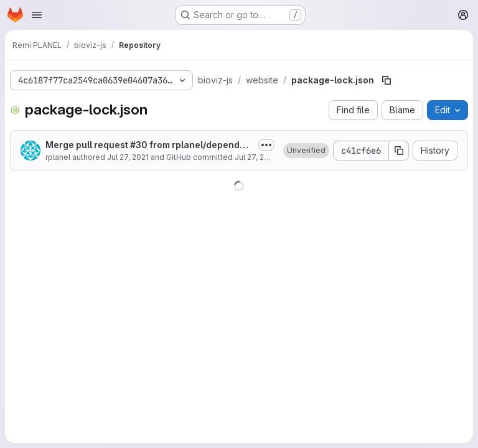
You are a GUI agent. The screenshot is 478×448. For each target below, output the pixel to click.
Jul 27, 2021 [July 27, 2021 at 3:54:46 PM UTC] (128, 157)
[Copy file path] (387, 80)
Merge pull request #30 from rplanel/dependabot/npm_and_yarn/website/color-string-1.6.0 (148, 145)
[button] (306, 151)
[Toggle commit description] (266, 145)
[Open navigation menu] (37, 15)
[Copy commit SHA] (399, 151)
